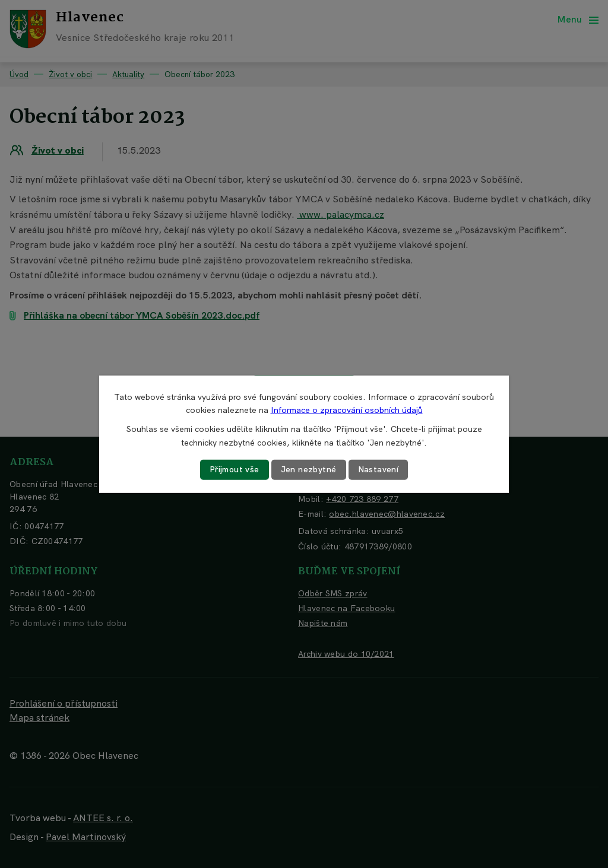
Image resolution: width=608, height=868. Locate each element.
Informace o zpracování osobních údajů (347, 410)
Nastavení (379, 469)
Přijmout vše (235, 469)
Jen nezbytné (309, 469)
